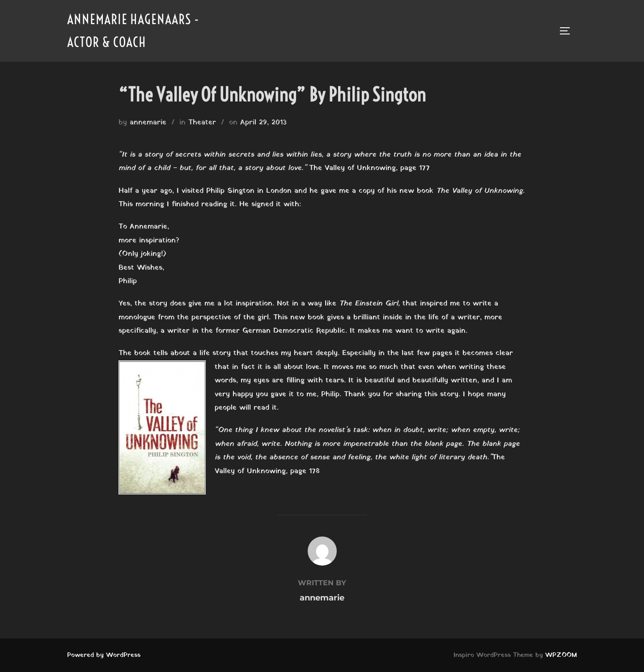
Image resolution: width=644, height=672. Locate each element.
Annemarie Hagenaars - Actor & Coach (133, 31)
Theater (202, 123)
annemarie (148, 123)
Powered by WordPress (104, 655)
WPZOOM (561, 655)
